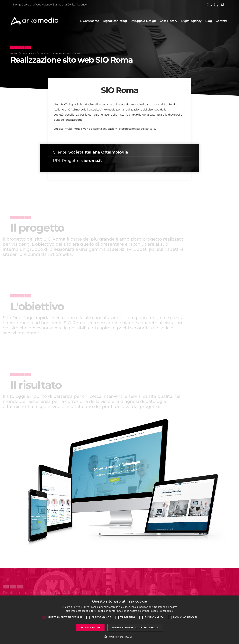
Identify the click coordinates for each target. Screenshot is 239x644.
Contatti (221, 21)
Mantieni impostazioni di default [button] (135, 627)
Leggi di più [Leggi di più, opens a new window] (166, 611)
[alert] (119, 620)
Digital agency (191, 21)
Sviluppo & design (143, 21)
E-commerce (89, 21)
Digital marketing (115, 21)
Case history (169, 21)
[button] (120, 637)
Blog (209, 21)
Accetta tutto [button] (90, 627)
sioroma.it (92, 161)
